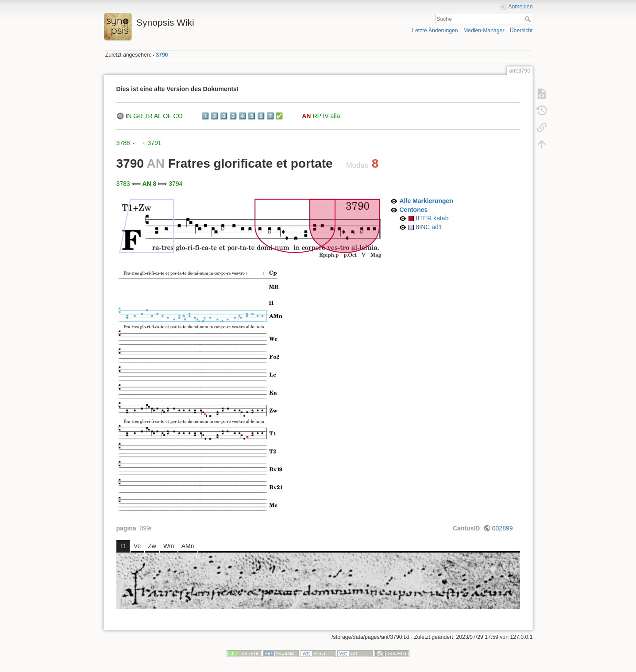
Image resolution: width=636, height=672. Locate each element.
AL (158, 116)
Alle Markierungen (426, 201)
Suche (529, 19)
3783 (123, 184)
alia (335, 116)
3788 (123, 143)
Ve (137, 546)
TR (148, 116)
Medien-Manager (484, 31)
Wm (169, 546)
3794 (175, 184)
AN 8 (149, 184)
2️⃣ (214, 116)
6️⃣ (261, 116)
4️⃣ (242, 116)
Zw (152, 546)
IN (128, 116)
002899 (503, 528)
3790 (162, 55)
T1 (123, 546)
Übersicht (521, 31)
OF (167, 116)
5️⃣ (252, 116)
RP (317, 116)
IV (326, 116)
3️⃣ (233, 116)
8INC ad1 (429, 227)
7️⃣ (270, 116)
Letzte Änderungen (435, 31)
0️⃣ (224, 116)
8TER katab (432, 218)
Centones (414, 210)
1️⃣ (205, 116)
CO (178, 116)
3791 (154, 143)
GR (138, 116)
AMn (188, 546)
